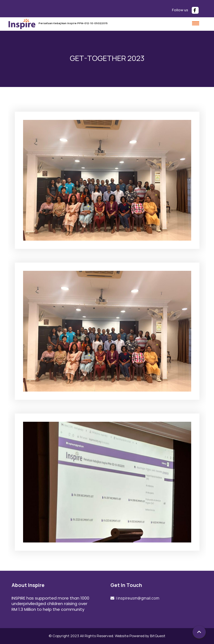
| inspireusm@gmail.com (137, 598)
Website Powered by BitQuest (140, 636)
